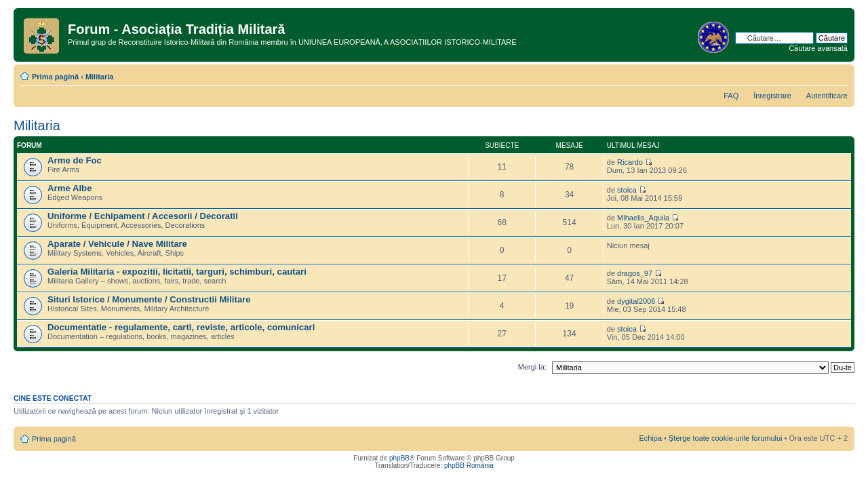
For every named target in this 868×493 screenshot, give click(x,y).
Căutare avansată (818, 48)
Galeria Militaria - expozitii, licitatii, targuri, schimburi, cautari (177, 272)
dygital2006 (636, 301)
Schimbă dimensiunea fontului (838, 74)
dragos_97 (635, 273)
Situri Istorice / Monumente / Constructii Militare (149, 299)
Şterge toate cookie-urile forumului (726, 438)
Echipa (650, 438)
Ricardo (630, 162)
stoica (627, 190)
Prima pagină (55, 77)
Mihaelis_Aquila (643, 218)
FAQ (731, 96)
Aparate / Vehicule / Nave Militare (117, 244)
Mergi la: (532, 367)
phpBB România (469, 466)
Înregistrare (772, 96)
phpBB (399, 458)
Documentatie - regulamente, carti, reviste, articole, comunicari (181, 327)
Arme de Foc (75, 160)
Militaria (100, 77)
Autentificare (827, 96)
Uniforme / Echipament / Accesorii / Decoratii (143, 216)
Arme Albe (70, 188)
